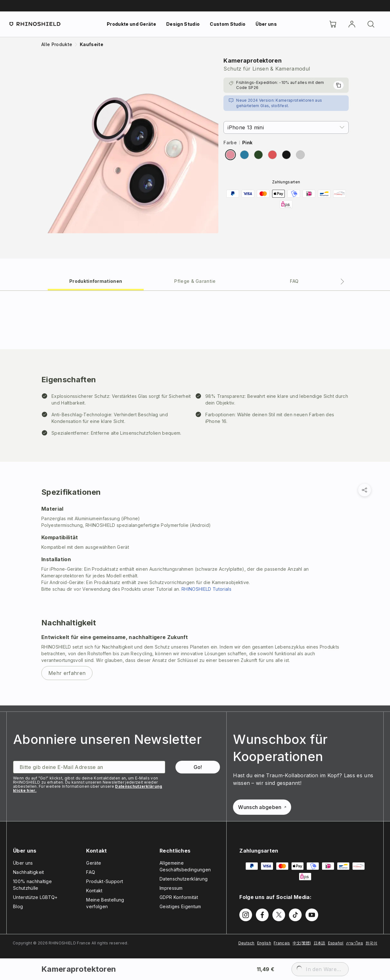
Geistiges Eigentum (180, 906)
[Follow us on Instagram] (246, 915)
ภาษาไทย (355, 943)
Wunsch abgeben (262, 807)
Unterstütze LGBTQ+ (35, 897)
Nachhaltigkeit (28, 872)
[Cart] (333, 24)
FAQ (91, 872)
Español (336, 943)
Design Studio (183, 24)
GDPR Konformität (179, 897)
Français (282, 943)
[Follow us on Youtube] (312, 915)
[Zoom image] (130, 145)
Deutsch (246, 943)
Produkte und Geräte (131, 24)
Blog (18, 906)
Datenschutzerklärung (184, 879)
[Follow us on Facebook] (262, 915)
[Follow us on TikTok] (295, 915)
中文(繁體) (302, 943)
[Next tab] (342, 282)
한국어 (371, 943)
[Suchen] (371, 24)
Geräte (94, 863)
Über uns (266, 24)
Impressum (171, 888)
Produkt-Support (105, 881)
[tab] (96, 281)
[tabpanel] (195, 498)
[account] (352, 24)
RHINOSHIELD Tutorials (206, 589)
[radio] (230, 155)
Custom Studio (228, 24)
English (264, 943)
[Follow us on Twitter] (279, 915)
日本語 (320, 943)
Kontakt (94, 891)
